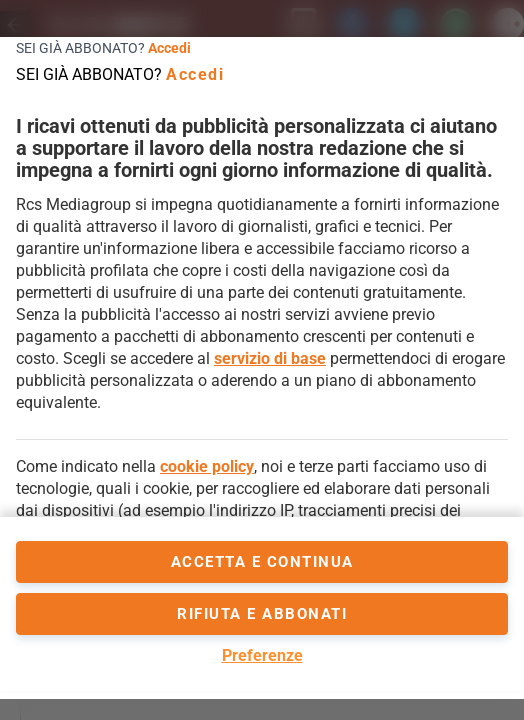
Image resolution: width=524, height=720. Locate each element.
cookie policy (207, 466)
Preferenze (262, 655)
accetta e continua (262, 562)
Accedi (169, 48)
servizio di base (270, 358)
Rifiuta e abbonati (262, 614)
